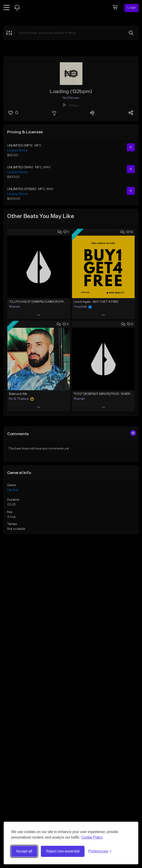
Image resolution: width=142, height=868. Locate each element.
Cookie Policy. (92, 837)
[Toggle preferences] (100, 851)
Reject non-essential (63, 851)
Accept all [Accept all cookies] (24, 851)
